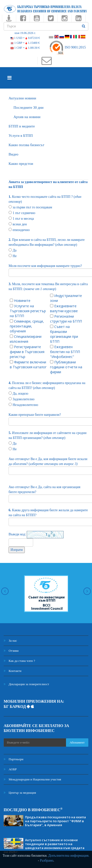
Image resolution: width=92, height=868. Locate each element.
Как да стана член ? (19, 661)
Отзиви (11, 651)
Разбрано (47, 860)
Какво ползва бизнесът (26, 145)
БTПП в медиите (22, 126)
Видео (13, 154)
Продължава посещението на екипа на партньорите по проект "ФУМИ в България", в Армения (55, 821)
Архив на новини (27, 117)
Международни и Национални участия (32, 779)
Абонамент (77, 742)
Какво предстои (21, 164)
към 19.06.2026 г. (25, 33)
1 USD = (25, 38)
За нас (10, 641)
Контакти (13, 671)
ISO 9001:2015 (67, 47)
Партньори (13, 759)
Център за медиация (20, 793)
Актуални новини (22, 98)
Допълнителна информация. (69, 856)
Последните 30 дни (28, 108)
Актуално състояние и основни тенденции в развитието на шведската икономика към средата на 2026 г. (44, 846)
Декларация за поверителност (26, 684)
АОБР (10, 769)
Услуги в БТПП (21, 136)
